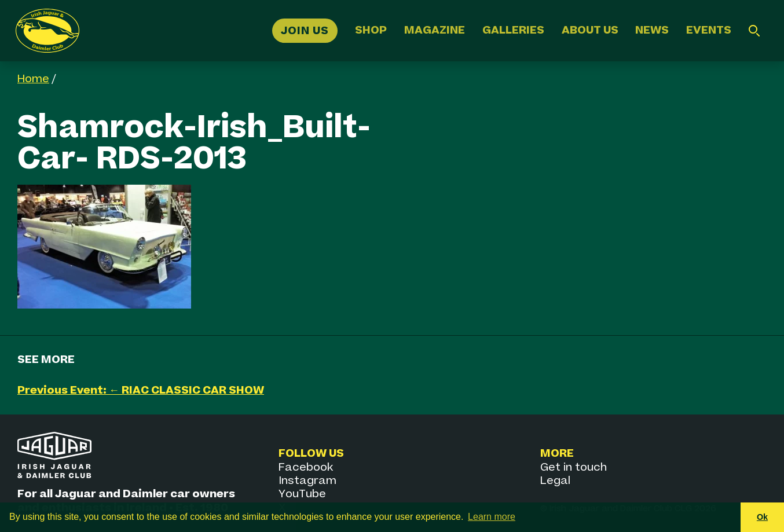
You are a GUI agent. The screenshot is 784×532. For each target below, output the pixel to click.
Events (709, 30)
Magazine (435, 30)
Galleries (513, 30)
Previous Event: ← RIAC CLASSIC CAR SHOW (141, 390)
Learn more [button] (492, 517)
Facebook (306, 467)
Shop (371, 30)
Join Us (305, 30)
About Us (590, 30)
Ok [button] (762, 517)
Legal (555, 481)
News (652, 30)
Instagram (307, 481)
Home (33, 79)
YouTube (302, 494)
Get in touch (574, 467)
